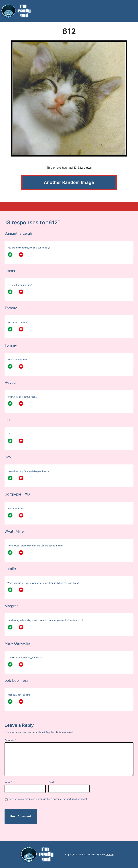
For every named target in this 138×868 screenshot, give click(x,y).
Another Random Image (69, 182)
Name (8, 782)
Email (52, 782)
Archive (110, 854)
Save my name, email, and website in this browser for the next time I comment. (48, 799)
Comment (10, 740)
